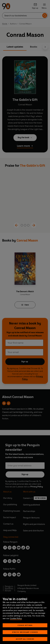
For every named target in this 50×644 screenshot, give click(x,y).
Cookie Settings (25, 629)
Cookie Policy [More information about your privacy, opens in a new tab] (16, 622)
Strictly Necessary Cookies (25, 635)
